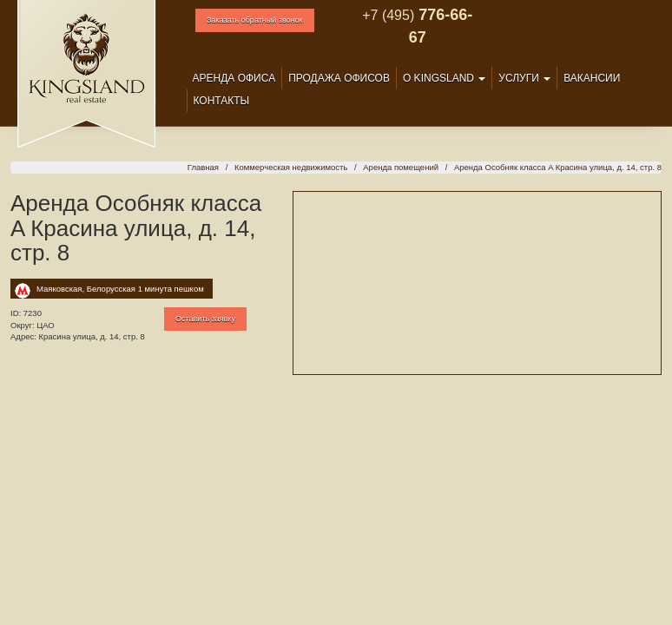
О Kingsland (444, 78)
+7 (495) (388, 15)
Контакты (222, 101)
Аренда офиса (234, 78)
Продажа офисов (339, 78)
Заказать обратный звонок (255, 20)
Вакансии (592, 78)
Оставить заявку (205, 319)
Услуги (524, 78)
